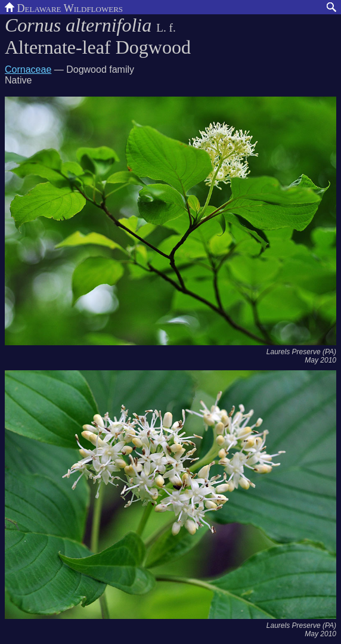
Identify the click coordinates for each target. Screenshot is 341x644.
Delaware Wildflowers (64, 7)
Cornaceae (28, 69)
